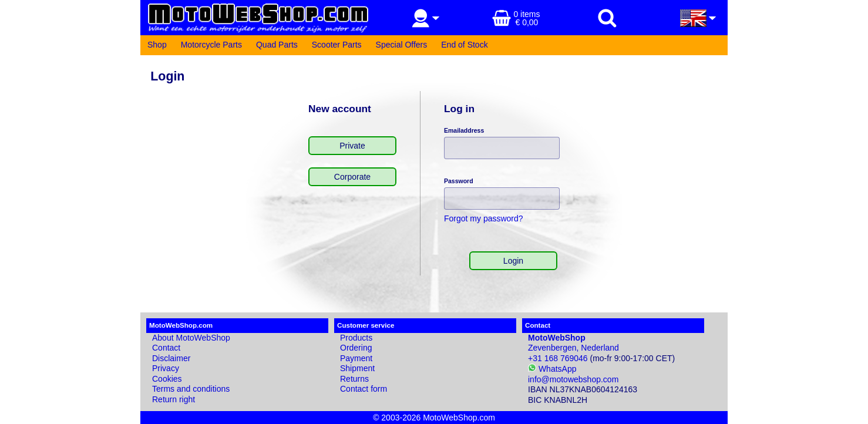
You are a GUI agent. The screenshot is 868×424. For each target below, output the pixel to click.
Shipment (357, 368)
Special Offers (402, 45)
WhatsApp (552, 369)
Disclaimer (171, 358)
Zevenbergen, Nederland (573, 343)
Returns (354, 379)
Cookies (167, 379)
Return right (174, 399)
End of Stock (464, 45)
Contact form (364, 389)
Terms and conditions (191, 389)
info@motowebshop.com (573, 379)
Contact (166, 348)
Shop (157, 45)
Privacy (166, 368)
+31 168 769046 (558, 358)
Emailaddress (464, 130)
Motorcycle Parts (211, 45)
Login (513, 261)
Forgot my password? (484, 218)
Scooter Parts (337, 45)
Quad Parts (277, 45)
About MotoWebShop (191, 338)
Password (459, 181)
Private (352, 146)
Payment (356, 358)
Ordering (356, 348)
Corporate (352, 177)
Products (356, 338)
